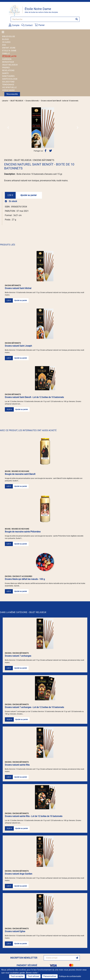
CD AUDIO (6, 42)
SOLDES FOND (8, 82)
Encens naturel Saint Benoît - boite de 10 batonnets (60, 101)
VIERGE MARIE (8, 90)
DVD (4, 45)
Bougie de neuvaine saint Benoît (20, 474)
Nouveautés (12, 94)
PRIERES (6, 68)
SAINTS (5, 73)
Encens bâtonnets (32, 101)
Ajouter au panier (28, 195)
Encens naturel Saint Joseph (18, 346)
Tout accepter (17, 976)
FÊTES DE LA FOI (9, 56)
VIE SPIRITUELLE (9, 87)
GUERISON (7, 59)
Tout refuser (33, 976)
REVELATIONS (8, 70)
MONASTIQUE (8, 62)
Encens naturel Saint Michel (18, 288)
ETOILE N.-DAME (9, 51)
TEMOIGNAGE (8, 85)
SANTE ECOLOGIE (10, 79)
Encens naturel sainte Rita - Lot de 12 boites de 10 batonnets (34, 816)
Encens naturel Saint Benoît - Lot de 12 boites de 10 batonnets (34, 397)
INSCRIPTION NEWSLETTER (24, 958)
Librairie (5, 101)
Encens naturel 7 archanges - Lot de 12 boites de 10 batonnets (34, 707)
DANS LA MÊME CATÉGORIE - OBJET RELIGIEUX (23, 612)
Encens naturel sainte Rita (17, 765)
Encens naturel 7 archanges (18, 656)
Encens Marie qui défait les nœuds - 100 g (25, 579)
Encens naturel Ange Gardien (19, 874)
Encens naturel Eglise (15, 931)
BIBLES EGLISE (9, 36)
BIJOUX (5, 39)
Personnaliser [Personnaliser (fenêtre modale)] (50, 976)
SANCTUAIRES (8, 76)
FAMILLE (6, 53)
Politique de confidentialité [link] (70, 976)
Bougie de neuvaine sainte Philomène (23, 532)
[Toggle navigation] (4, 32)
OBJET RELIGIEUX (10, 65)
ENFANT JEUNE (9, 48)
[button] (8, 128)
